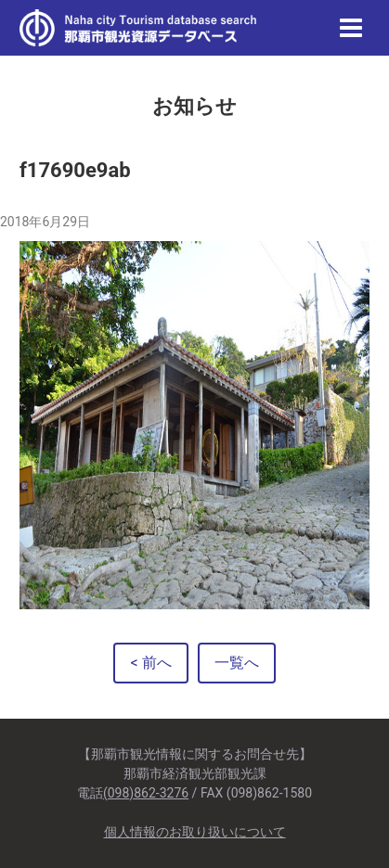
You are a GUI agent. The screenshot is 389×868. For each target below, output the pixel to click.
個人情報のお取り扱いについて (195, 832)
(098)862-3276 (146, 793)
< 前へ (150, 663)
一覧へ (237, 663)
